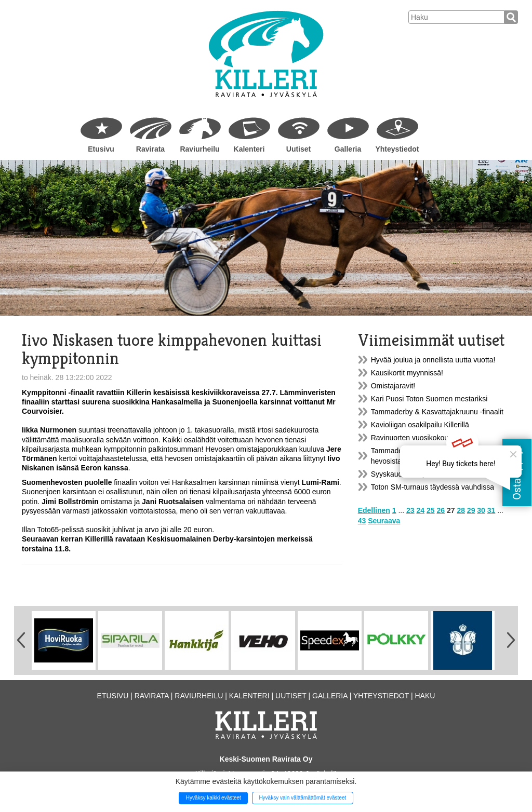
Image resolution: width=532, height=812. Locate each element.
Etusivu (101, 149)
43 (362, 521)
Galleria (348, 149)
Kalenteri (249, 149)
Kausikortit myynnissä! (407, 373)
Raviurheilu (199, 149)
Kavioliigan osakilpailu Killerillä (420, 425)
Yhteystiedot (397, 149)
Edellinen (374, 510)
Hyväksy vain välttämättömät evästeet (302, 798)
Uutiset (298, 149)
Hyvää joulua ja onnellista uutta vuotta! (433, 360)
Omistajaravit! (393, 386)
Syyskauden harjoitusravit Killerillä (426, 474)
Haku (425, 696)
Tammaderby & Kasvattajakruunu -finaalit (437, 412)
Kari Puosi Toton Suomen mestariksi (429, 399)
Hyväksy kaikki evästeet (214, 798)
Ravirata (150, 149)
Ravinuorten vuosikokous (411, 438)
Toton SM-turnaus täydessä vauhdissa (433, 487)
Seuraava (384, 521)
